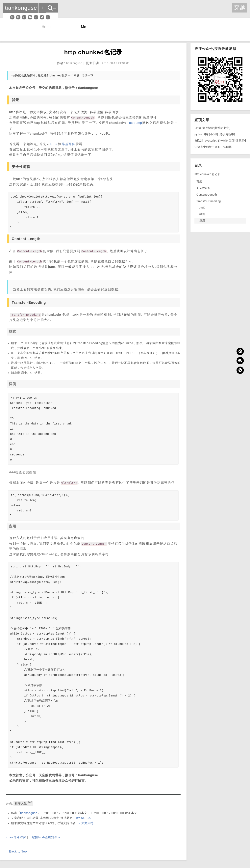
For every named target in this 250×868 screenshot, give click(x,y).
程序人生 (23, 803)
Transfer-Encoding (209, 201)
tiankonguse (29, 813)
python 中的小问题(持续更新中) (215, 134)
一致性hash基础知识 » (44, 837)
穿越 (240, 8)
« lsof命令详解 (16, 837)
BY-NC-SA (83, 818)
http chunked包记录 (207, 174)
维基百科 (68, 144)
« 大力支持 (86, 823)
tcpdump (136, 123)
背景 (199, 181)
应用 (202, 221)
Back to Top (18, 851)
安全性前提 (204, 188)
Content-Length (207, 195)
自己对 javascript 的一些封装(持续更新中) (221, 141)
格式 (202, 208)
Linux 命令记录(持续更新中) (212, 128)
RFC (54, 144)
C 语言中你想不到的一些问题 (213, 147)
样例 (202, 214)
